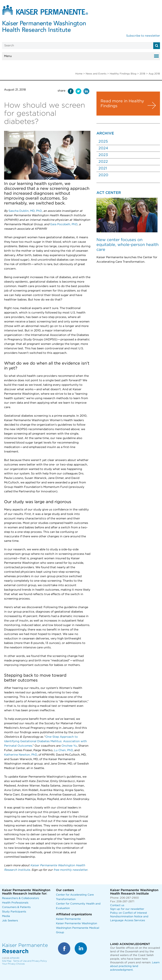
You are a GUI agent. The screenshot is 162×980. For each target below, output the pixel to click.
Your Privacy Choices (13, 964)
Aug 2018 (154, 74)
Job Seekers (10, 921)
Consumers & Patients (16, 907)
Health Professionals (15, 903)
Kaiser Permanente (68, 919)
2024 (103, 148)
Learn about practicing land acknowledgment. (135, 966)
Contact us (117, 905)
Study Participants (14, 912)
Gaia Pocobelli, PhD (64, 224)
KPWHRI (15, 958)
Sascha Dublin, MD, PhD (25, 211)
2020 (103, 175)
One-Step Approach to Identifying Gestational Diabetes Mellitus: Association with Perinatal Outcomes (45, 741)
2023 (103, 155)
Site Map (7, 961)
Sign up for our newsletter (127, 909)
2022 (103, 162)
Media (6, 916)
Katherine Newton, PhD (21, 755)
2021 (103, 168)
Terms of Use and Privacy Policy (30, 961)
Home (79, 74)
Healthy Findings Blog (123, 74)
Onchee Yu (69, 746)
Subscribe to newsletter (143, 36)
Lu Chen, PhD (63, 750)
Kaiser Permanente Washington (77, 924)
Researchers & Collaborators (20, 898)
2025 (103, 142)
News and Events (96, 74)
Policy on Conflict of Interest (129, 913)
